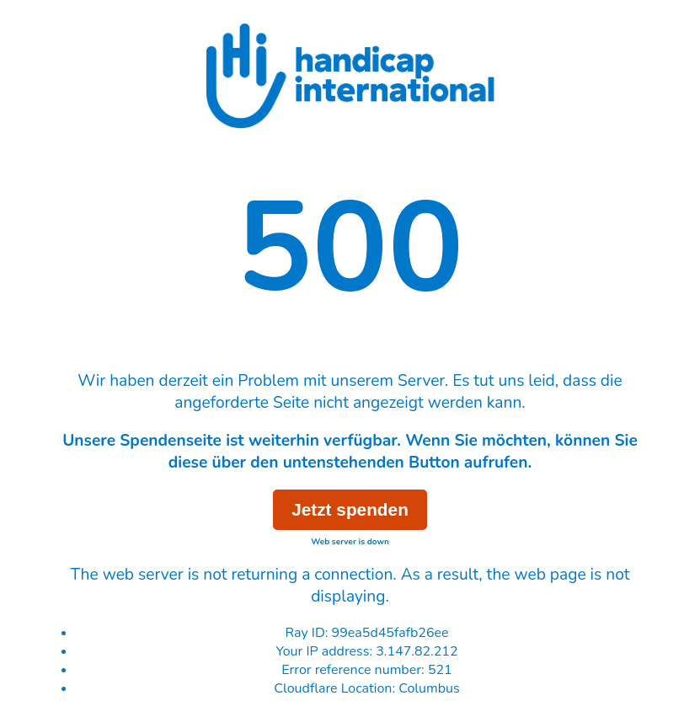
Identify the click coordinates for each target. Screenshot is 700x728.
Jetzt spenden (350, 509)
